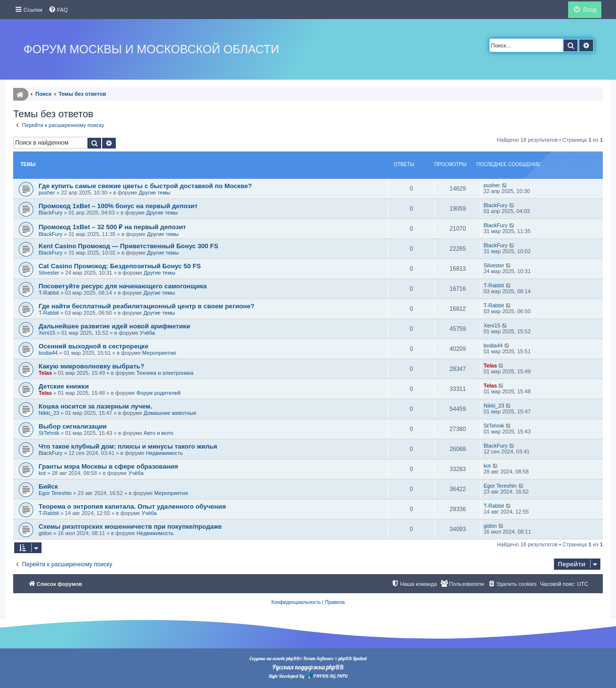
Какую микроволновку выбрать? (91, 366)
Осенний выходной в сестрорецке (94, 346)
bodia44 (48, 353)
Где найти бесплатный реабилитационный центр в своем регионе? (147, 306)
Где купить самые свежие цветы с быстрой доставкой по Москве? (145, 186)
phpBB (293, 658)
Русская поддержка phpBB (308, 667)
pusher (47, 193)
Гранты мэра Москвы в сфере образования (108, 466)
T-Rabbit (49, 293)
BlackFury (51, 213)
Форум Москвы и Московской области (151, 49)
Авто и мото (159, 433)
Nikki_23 (49, 413)
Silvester (49, 273)
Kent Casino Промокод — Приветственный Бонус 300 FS (128, 246)
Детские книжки (64, 386)
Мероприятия (159, 353)
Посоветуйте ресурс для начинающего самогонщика (123, 286)
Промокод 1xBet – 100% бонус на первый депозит (118, 206)
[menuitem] (58, 10)
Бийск (48, 486)
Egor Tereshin (55, 493)
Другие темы (155, 193)
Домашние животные (170, 413)
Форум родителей (158, 393)
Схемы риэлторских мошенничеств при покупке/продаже (130, 527)
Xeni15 (47, 333)
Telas (45, 373)
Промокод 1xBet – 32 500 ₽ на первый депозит (112, 227)
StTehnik (49, 433)
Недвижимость (165, 453)
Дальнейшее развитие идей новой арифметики (114, 326)
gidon (45, 533)
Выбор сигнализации (73, 426)
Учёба (147, 333)
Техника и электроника (165, 373)
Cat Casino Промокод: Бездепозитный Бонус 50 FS (120, 266)
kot (42, 473)
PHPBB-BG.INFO (326, 675)
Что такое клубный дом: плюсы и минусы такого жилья (128, 446)
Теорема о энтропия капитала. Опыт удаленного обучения (132, 506)
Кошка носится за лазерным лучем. (95, 406)
